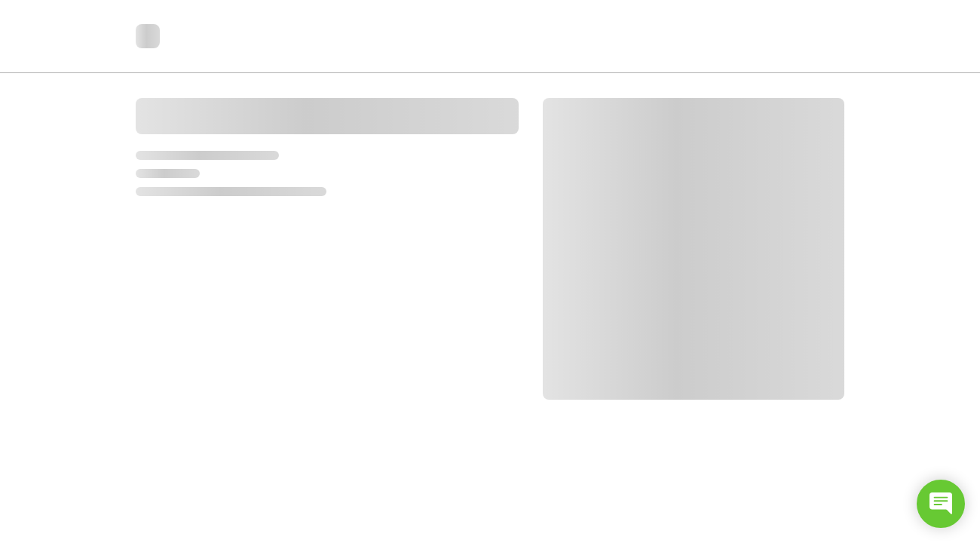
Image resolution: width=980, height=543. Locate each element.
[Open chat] (941, 504)
